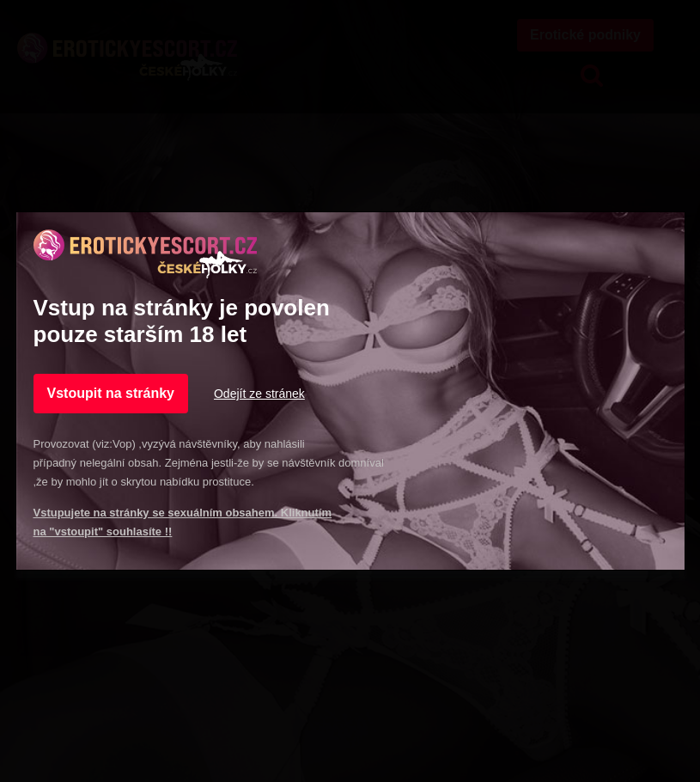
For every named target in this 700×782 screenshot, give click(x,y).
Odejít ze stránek (259, 394)
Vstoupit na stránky (111, 393)
